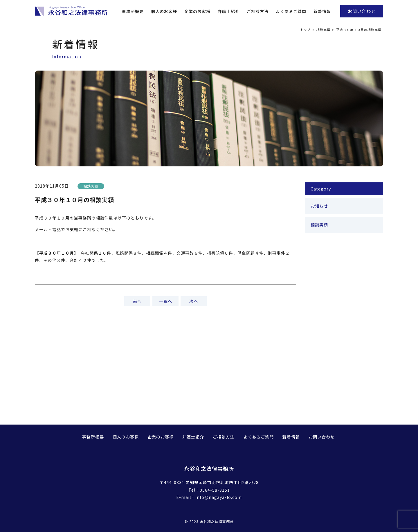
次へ (194, 301)
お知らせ (319, 206)
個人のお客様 (164, 11)
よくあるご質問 (291, 11)
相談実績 (323, 30)
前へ (137, 301)
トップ (305, 30)
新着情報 (322, 11)
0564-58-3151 (215, 490)
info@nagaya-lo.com (219, 497)
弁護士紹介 (229, 11)
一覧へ (166, 301)
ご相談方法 (258, 11)
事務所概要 (133, 11)
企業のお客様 (197, 11)
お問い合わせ (362, 11)
